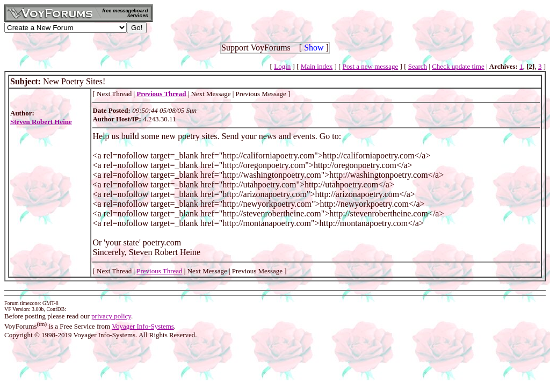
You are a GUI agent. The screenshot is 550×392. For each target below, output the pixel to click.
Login (282, 66)
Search (418, 66)
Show (314, 48)
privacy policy (111, 316)
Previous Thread (159, 271)
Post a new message (371, 66)
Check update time (458, 66)
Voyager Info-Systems (143, 326)
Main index (317, 66)
